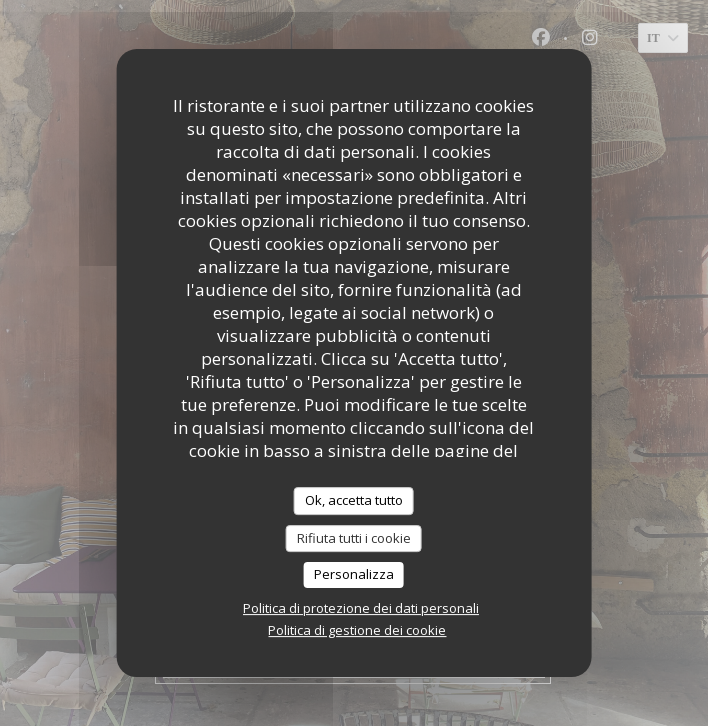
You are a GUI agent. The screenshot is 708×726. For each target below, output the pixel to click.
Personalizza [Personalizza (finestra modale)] (354, 574)
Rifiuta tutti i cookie (354, 538)
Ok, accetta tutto (354, 500)
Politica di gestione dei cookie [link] (357, 630)
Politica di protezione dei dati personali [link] (361, 608)
